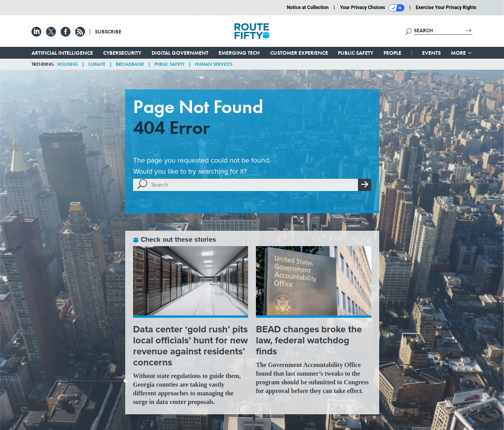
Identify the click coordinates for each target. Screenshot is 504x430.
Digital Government (180, 53)
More (462, 53)
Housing (68, 64)
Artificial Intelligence (62, 53)
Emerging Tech (239, 53)
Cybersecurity (122, 53)
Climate (97, 64)
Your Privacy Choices (372, 8)
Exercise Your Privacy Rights (446, 7)
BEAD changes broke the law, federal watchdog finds (309, 340)
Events (431, 53)
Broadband (130, 64)
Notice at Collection (308, 7)
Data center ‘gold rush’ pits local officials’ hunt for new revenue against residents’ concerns (190, 346)
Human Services (214, 64)
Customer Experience (299, 53)
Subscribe (108, 32)
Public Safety (356, 53)
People (392, 53)
